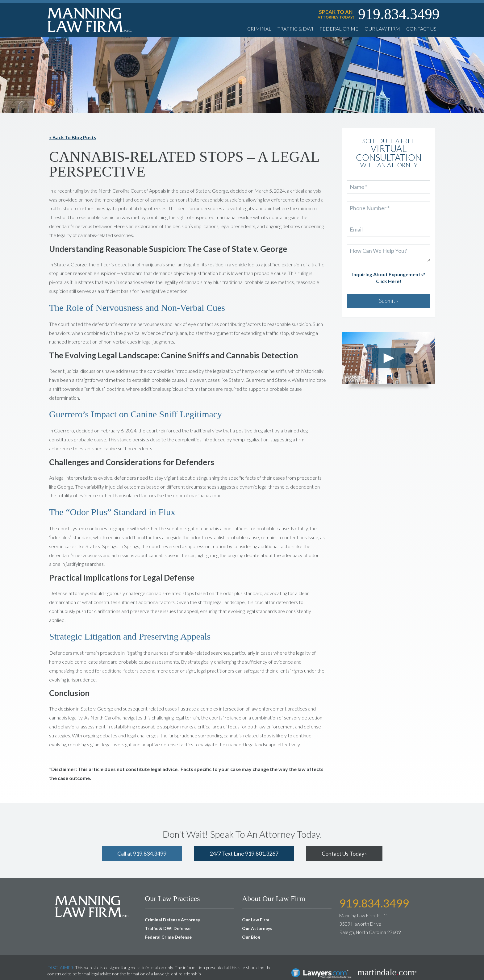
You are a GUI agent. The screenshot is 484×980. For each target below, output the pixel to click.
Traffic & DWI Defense (168, 928)
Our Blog (251, 937)
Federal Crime (339, 29)
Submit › (389, 301)
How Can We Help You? (378, 251)
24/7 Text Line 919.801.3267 (244, 853)
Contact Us (421, 29)
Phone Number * (369, 208)
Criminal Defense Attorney (172, 920)
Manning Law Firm (90, 20)
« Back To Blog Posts (73, 137)
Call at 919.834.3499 (142, 853)
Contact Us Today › (344, 853)
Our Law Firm (382, 29)
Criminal (259, 29)
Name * (358, 187)
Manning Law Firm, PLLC (92, 906)
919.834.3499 (399, 14)
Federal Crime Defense (168, 937)
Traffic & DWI (295, 29)
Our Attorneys (257, 928)
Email (356, 230)
